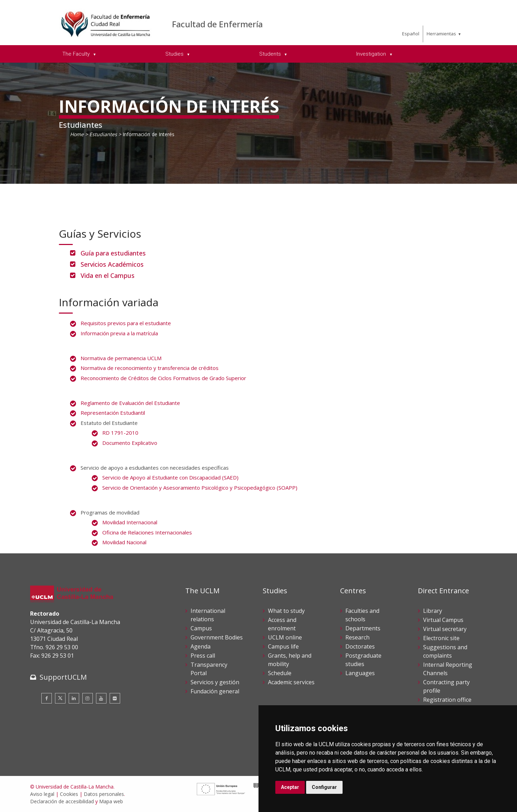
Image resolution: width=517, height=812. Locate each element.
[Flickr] (115, 698)
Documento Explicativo (130, 443)
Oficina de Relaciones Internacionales (147, 532)
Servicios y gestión (215, 682)
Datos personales (104, 794)
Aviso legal (42, 794)
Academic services (291, 682)
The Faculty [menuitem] (77, 54)
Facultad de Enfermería (217, 24)
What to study (286, 611)
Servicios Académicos (112, 264)
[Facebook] (47, 698)
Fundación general (215, 691)
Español (411, 34)
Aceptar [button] (290, 787)
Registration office (447, 700)
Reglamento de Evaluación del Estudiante (130, 403)
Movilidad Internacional (130, 522)
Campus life (283, 646)
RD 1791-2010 (120, 433)
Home (77, 134)
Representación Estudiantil (113, 413)
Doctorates (360, 646)
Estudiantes (103, 134)
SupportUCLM (63, 677)
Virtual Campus (443, 620)
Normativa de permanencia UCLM (121, 358)
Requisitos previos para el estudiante (126, 323)
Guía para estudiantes (113, 253)
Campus (201, 628)
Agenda (201, 646)
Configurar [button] (324, 787)
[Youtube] (101, 698)
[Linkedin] (74, 698)
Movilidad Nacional (124, 542)
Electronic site (441, 638)
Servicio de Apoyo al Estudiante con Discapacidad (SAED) (170, 477)
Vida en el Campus (108, 275)
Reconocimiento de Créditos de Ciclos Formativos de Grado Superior (163, 378)
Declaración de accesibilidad (62, 801)
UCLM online (285, 637)
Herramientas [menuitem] (441, 34)
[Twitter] (60, 698)
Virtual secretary (445, 629)
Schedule (280, 673)
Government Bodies (217, 637)
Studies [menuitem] (175, 54)
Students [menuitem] (271, 54)
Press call (203, 656)
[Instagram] (88, 698)
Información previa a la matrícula (119, 333)
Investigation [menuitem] (372, 54)
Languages (360, 673)
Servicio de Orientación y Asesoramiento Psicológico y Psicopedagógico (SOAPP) (200, 488)
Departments (363, 628)
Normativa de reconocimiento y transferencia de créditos (150, 368)
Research (357, 637)
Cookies (69, 794)
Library (433, 611)
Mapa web (111, 801)
